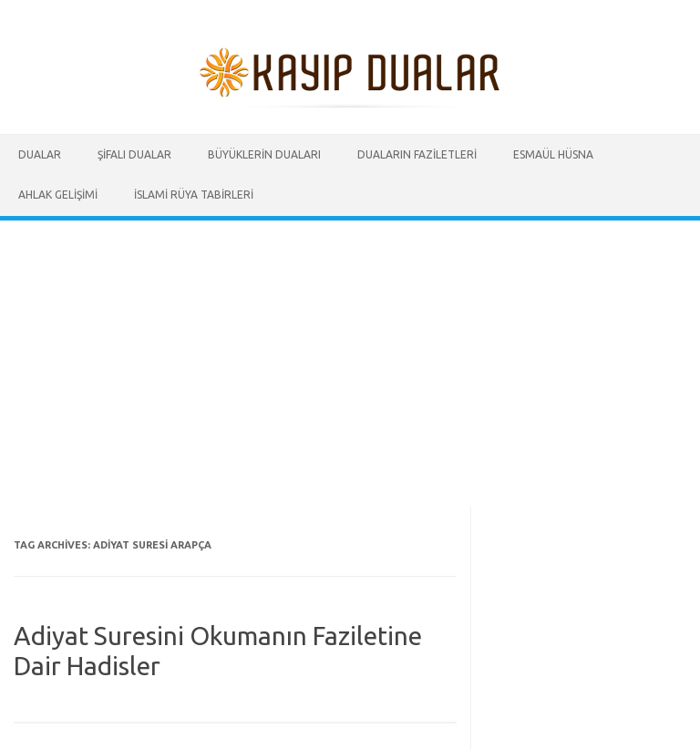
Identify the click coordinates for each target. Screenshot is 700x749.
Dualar (40, 154)
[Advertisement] (350, 357)
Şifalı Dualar (134, 154)
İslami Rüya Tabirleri (194, 195)
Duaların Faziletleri (417, 154)
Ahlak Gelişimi (58, 195)
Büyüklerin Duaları (264, 154)
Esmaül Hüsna (553, 154)
